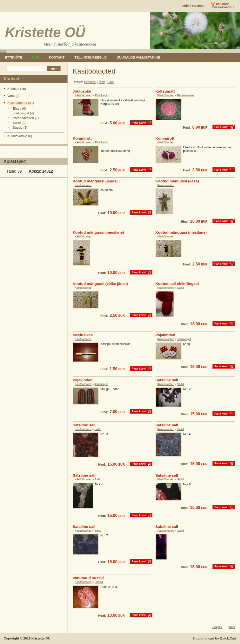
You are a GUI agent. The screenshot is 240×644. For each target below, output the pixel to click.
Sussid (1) (20, 127)
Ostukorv (222, 4)
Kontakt (57, 57)
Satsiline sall (167, 380)
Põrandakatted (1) (26, 118)
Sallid (181, 288)
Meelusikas (83, 335)
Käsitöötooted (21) (20, 103)
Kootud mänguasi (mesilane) (98, 232)
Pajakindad (165, 335)
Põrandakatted (186, 95)
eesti (3, 51)
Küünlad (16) (16, 89)
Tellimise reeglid (91, 57)
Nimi (102, 82)
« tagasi (217, 627)
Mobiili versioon (193, 6)
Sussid (99, 582)
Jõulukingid (101, 95)
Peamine (90, 82)
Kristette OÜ (41, 638)
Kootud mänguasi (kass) (177, 181)
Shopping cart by (214, 638)
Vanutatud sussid (88, 578)
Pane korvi (139, 123)
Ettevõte (13, 57)
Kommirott (82, 138)
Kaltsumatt (165, 91)
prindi (231, 627)
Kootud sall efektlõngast (177, 284)
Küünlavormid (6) (20, 136)
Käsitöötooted (83, 95)
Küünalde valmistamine (138, 57)
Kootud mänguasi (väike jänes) (100, 284)
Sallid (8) (19, 123)
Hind (111, 82)
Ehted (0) (19, 108)
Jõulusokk (82, 91)
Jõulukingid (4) (23, 113)
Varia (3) (13, 96)
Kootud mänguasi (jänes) (95, 181)
